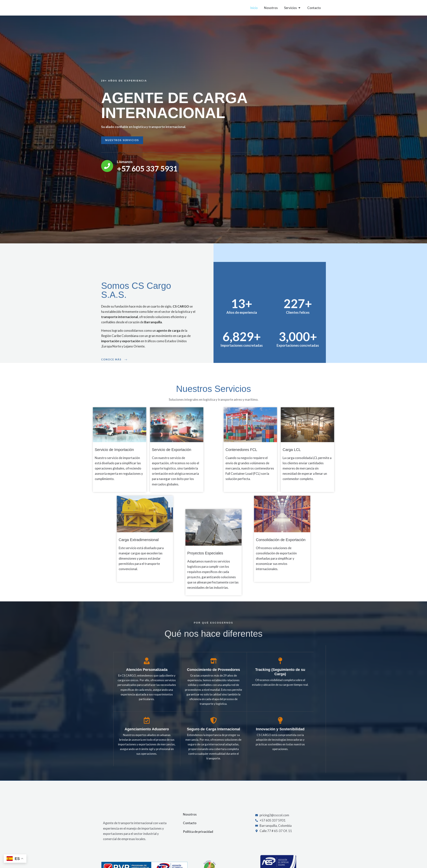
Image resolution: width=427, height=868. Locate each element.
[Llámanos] (92, 172)
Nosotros (190, 820)
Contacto (190, 829)
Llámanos (110, 167)
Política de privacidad (198, 837)
